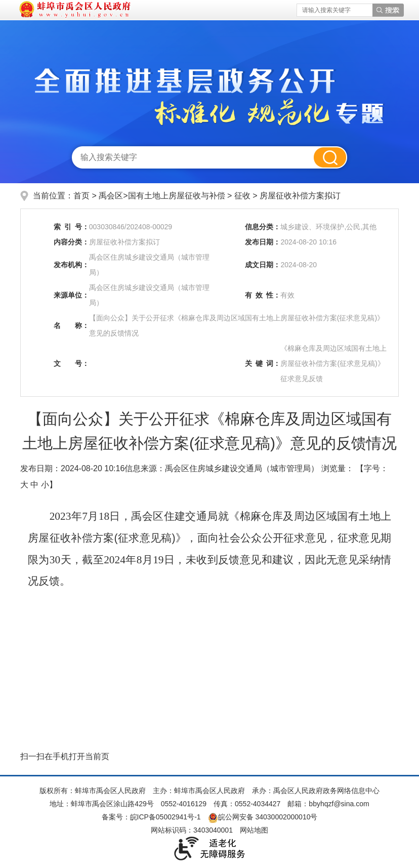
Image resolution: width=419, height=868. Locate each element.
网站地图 (254, 830)
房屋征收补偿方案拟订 (300, 196)
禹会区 (111, 196)
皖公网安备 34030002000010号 (263, 817)
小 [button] (45, 485)
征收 (243, 196)
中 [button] (34, 485)
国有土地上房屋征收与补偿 (178, 196)
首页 (81, 196)
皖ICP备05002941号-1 (165, 817)
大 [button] (24, 485)
